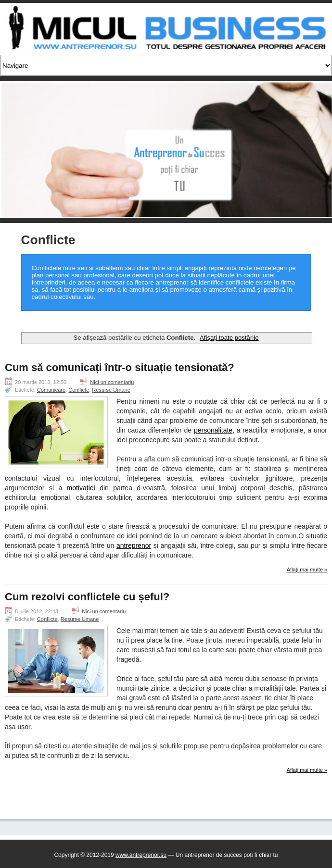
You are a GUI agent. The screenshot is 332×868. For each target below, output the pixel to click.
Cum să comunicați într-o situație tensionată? (120, 368)
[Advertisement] (163, 321)
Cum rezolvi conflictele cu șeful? (87, 597)
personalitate (213, 430)
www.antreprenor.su (141, 855)
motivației (81, 488)
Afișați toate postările (229, 338)
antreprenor (134, 546)
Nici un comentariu (112, 382)
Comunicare (51, 390)
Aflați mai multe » (307, 570)
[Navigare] (166, 65)
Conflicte (79, 390)
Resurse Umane (111, 390)
